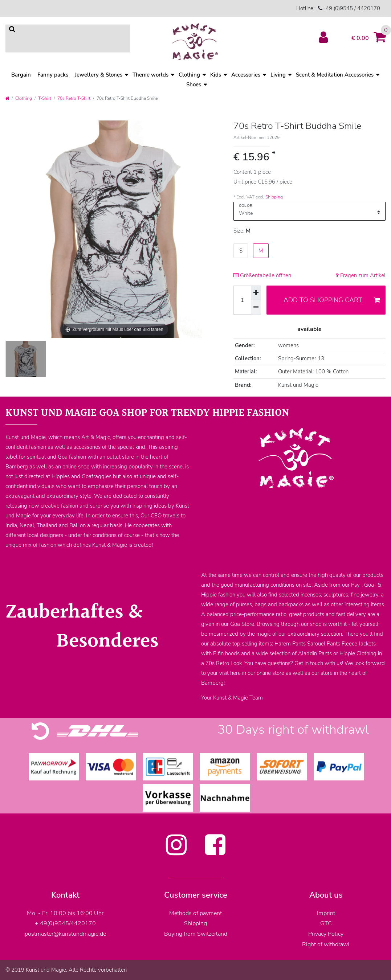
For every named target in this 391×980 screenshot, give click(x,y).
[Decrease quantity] (256, 307)
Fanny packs (53, 75)
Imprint (326, 913)
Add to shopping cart (332, 300)
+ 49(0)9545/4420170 (65, 923)
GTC (326, 923)
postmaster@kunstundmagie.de (65, 934)
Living (278, 75)
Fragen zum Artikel (361, 275)
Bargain (21, 75)
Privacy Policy (326, 934)
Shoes (194, 85)
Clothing (24, 98)
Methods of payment (195, 913)
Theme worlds (150, 75)
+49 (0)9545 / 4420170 (351, 8)
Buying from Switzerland (196, 934)
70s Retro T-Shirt (74, 98)
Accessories (246, 75)
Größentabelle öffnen (262, 275)
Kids (216, 75)
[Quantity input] (242, 300)
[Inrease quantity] (256, 293)
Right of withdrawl (326, 944)
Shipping (274, 197)
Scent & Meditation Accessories (335, 75)
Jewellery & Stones (99, 75)
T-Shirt (45, 98)
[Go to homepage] (7, 98)
